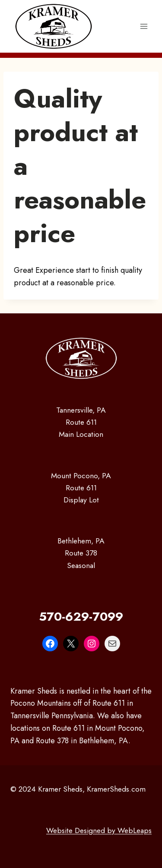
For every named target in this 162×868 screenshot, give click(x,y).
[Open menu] (144, 26)
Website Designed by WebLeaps (99, 830)
